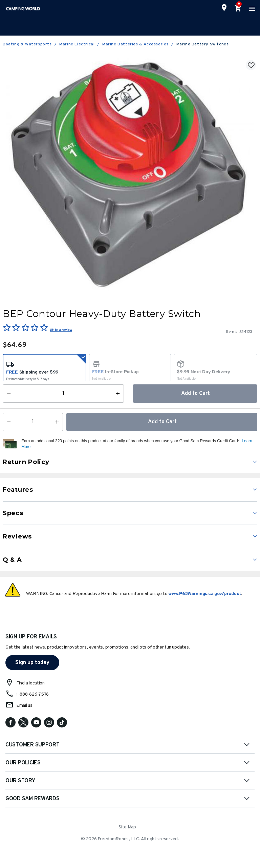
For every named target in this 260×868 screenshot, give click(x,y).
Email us (24, 706)
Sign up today (32, 663)
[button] (138, 444)
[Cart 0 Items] (238, 8)
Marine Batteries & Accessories (135, 44)
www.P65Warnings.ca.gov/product (205, 594)
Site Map (127, 827)
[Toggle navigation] (251, 8)
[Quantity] (33, 422)
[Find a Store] (224, 7)
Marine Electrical (77, 44)
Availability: (19, 400)
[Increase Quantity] (58, 422)
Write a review (61, 330)
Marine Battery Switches (203, 44)
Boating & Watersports (27, 44)
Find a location (30, 683)
